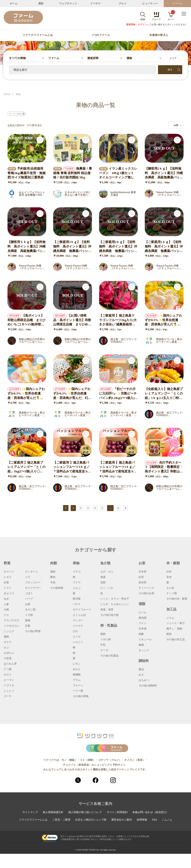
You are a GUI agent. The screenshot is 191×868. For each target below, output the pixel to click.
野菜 (7, 563)
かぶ (6, 648)
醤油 (141, 669)
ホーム (14, 3)
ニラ (28, 577)
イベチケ (95, 3)
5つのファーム (101, 35)
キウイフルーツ (82, 610)
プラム (77, 680)
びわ (75, 631)
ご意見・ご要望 (61, 834)
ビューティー (150, 3)
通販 (41, 3)
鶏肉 (53, 572)
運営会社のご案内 (122, 834)
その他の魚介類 (109, 615)
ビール (143, 612)
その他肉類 (57, 588)
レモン (77, 664)
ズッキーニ (32, 572)
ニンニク (9, 631)
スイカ (77, 637)
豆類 (28, 626)
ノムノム (167, 834)
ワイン (143, 623)
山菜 (28, 604)
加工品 (171, 609)
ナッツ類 (172, 593)
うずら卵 (106, 640)
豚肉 (53, 577)
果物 (18, 94)
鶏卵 (103, 634)
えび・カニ (107, 572)
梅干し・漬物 (174, 629)
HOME (7, 94)
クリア (173, 58)
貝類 (103, 583)
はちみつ (144, 680)
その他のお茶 (146, 593)
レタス (8, 577)
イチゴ (77, 572)
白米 (169, 572)
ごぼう (29, 593)
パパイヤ (78, 626)
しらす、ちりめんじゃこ (115, 604)
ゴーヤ (8, 696)
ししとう (9, 691)
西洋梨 (77, 599)
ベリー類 (78, 691)
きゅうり (9, 593)
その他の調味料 (148, 686)
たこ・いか (107, 588)
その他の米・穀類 (177, 599)
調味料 (144, 661)
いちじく (78, 642)
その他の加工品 (176, 640)
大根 (6, 610)
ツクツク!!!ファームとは (38, 35)
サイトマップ (30, 827)
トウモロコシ (12, 626)
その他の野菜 (33, 631)
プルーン (78, 686)
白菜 (6, 583)
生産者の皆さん (159, 35)
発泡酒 (143, 618)
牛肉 (53, 583)
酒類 (142, 604)
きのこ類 (30, 610)
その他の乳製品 (109, 656)
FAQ (155, 834)
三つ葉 (8, 669)
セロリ (8, 675)
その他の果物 (81, 696)
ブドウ (77, 583)
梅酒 (141, 645)
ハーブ (29, 599)
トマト (8, 588)
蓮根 (6, 637)
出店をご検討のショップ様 (91, 834)
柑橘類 (77, 675)
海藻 (103, 577)
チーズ (104, 650)
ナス (6, 615)
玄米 (169, 577)
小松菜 (8, 658)
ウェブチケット (68, 3)
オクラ (8, 642)
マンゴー (78, 621)
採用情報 (142, 834)
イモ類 (29, 615)
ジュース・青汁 (176, 623)
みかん (77, 669)
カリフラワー (33, 588)
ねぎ (6, 599)
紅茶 (141, 577)
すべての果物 (15, 114)
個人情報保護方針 (53, 827)
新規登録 (131, 24)
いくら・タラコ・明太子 (115, 599)
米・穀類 (173, 563)
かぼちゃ (9, 653)
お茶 (142, 563)
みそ (141, 675)
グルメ (123, 3)
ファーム (177, 3)
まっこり (144, 650)
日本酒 (143, 629)
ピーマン (9, 680)
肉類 (54, 563)
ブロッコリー (33, 583)
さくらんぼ (79, 615)
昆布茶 (143, 583)
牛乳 (103, 645)
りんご (77, 588)
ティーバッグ (146, 588)
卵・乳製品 (109, 626)
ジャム (170, 618)
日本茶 (143, 572)
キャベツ (9, 572)
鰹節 (169, 634)
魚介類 (105, 563)
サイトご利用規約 (117, 827)
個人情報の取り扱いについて (85, 827)
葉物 (28, 621)
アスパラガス (12, 621)
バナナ (77, 604)
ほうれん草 (10, 664)
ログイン (143, 24)
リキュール (145, 640)
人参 (6, 604)
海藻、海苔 (107, 610)
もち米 (170, 588)
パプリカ (9, 686)
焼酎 (141, 634)
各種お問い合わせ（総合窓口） (151, 827)
